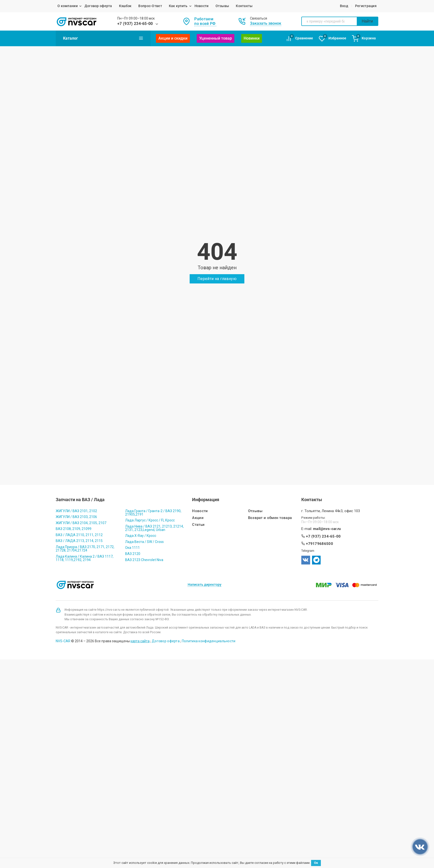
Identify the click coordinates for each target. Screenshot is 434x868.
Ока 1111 (132, 548)
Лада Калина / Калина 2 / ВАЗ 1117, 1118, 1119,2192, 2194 (85, 558)
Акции (198, 518)
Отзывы (222, 6)
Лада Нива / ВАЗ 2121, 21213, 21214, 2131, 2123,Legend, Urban (154, 528)
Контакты (244, 6)
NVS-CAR (63, 641)
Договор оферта (98, 6)
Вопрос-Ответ (150, 6)
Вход (344, 6)
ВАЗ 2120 (133, 554)
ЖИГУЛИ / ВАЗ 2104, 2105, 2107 (81, 523)
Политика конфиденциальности (209, 641)
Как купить (178, 6)
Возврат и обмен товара (270, 518)
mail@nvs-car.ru (327, 529)
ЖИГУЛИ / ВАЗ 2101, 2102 (76, 511)
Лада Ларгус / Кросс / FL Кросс (150, 520)
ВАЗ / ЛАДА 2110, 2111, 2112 (79, 535)
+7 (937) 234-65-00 (135, 24)
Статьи (198, 525)
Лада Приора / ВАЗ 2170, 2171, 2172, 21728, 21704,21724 (85, 549)
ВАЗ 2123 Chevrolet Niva (144, 560)
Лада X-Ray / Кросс (141, 536)
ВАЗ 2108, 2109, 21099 (74, 529)
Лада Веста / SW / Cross (144, 542)
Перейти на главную (217, 279)
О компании (68, 6)
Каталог (103, 38)
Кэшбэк (125, 6)
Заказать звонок (266, 23)
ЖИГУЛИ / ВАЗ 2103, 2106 (76, 517)
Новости (202, 6)
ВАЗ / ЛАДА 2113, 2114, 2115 (79, 541)
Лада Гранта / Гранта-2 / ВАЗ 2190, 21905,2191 (153, 513)
